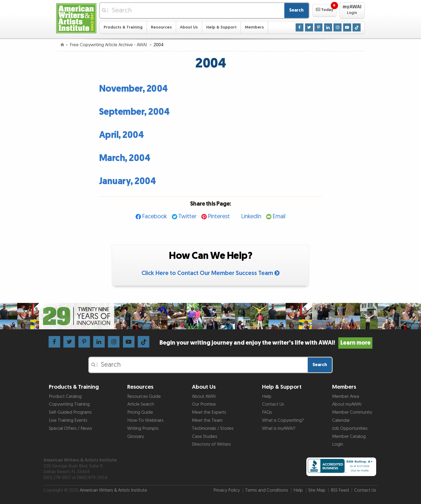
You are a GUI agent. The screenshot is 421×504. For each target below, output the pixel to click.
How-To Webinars (145, 420)
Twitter (187, 217)
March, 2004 (125, 158)
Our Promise (204, 404)
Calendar (341, 420)
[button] (324, 10)
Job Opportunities (350, 428)
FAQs (267, 412)
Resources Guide (144, 396)
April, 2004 (121, 135)
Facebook (155, 217)
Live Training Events (68, 420)
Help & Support (221, 27)
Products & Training (123, 27)
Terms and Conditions (267, 490)
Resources (161, 27)
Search (296, 10)
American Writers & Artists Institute (113, 490)
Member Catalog (349, 437)
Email (279, 217)
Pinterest (219, 217)
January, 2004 (128, 181)
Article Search (141, 404)
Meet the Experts (209, 412)
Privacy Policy (227, 490)
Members (254, 27)
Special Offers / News (70, 428)
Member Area (346, 396)
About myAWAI (347, 404)
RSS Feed (340, 490)
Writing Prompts (143, 428)
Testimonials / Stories (213, 428)
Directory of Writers (211, 444)
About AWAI (204, 396)
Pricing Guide (140, 412)
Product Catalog (65, 396)
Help (267, 396)
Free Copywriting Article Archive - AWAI (109, 45)
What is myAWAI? (279, 428)
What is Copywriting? (283, 420)
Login (338, 444)
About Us (189, 27)
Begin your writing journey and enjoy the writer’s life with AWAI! (266, 343)
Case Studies (205, 437)
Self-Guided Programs (70, 412)
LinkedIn (251, 217)
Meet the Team (207, 420)
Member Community (352, 412)
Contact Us (273, 404)
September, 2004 (134, 112)
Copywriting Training (69, 404)
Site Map (317, 490)
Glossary (136, 437)
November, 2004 (133, 89)
